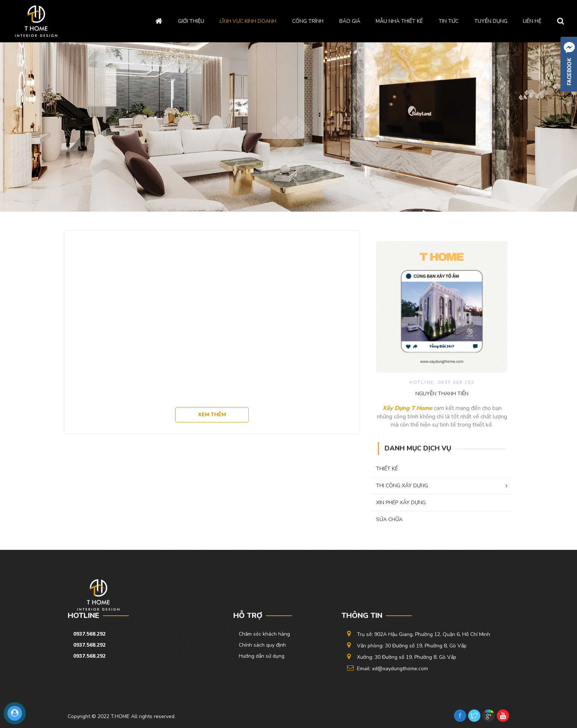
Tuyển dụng (491, 21)
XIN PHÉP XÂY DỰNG (401, 503)
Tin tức (449, 21)
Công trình (308, 21)
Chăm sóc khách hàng (264, 634)
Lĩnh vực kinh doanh (248, 21)
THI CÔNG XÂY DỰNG (442, 486)
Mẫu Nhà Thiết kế (399, 21)
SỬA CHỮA (389, 520)
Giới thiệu (191, 21)
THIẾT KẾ (387, 469)
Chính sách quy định (262, 645)
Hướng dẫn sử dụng (262, 656)
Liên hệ (532, 21)
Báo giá (350, 21)
